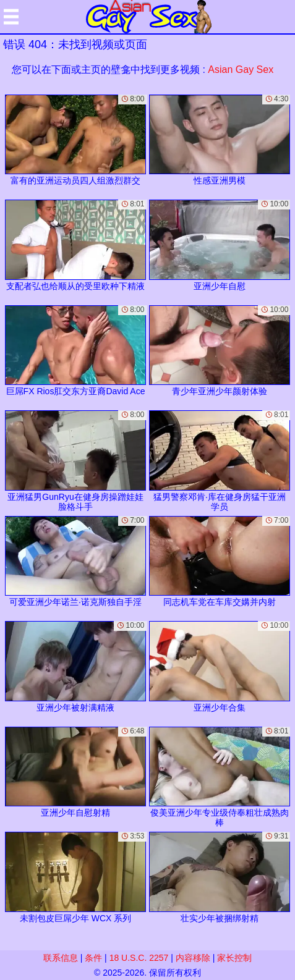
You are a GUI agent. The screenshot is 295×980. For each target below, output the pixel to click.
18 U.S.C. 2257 (139, 958)
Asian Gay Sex (241, 70)
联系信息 (61, 958)
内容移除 (193, 958)
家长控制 (234, 958)
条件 (93, 958)
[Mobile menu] (11, 17)
